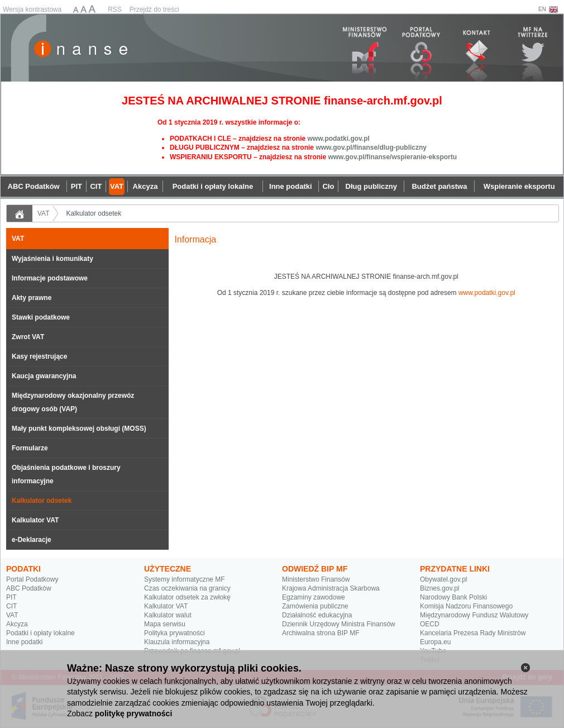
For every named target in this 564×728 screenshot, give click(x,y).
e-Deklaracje (32, 540)
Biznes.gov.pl (439, 588)
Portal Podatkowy (32, 579)
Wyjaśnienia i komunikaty (52, 259)
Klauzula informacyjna (177, 642)
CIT (11, 606)
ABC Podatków (29, 588)
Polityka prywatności (175, 633)
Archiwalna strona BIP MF (321, 633)
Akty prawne (32, 298)
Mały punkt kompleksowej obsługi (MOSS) (79, 429)
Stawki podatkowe (41, 317)
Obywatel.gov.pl (444, 579)
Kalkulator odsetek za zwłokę (187, 597)
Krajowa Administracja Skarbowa (331, 588)
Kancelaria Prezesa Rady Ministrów (473, 633)
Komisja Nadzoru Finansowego (466, 606)
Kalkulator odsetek (94, 213)
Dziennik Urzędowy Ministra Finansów (339, 624)
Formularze (30, 448)
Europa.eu (435, 642)
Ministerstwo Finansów (316, 579)
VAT (44, 213)
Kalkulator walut (168, 615)
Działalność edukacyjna (317, 615)
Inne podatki (24, 642)
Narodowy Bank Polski (453, 597)
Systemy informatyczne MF (185, 579)
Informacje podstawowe (50, 278)
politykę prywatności (133, 713)
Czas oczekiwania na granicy (187, 588)
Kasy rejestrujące (39, 356)
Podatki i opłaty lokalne (40, 633)
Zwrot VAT (28, 337)
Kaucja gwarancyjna (44, 376)
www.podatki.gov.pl (338, 139)
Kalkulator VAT (35, 520)
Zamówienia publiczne (315, 606)
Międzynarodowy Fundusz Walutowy (474, 615)
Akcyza (17, 624)
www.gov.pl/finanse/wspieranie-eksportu (392, 157)
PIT (11, 597)
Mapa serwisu (165, 624)
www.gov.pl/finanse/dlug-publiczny (371, 147)
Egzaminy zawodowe (314, 597)
